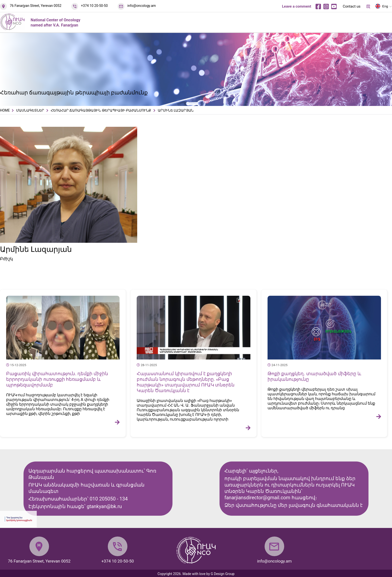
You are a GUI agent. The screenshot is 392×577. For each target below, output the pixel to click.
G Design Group (223, 574)
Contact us (352, 6)
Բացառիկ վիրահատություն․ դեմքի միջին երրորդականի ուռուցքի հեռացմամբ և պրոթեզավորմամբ (57, 379)
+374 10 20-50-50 (94, 6)
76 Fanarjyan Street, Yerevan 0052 (36, 6)
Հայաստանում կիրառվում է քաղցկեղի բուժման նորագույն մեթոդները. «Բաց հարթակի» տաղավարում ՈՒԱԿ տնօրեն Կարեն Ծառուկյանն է (186, 382)
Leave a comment (297, 6)
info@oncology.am (142, 6)
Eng (382, 7)
